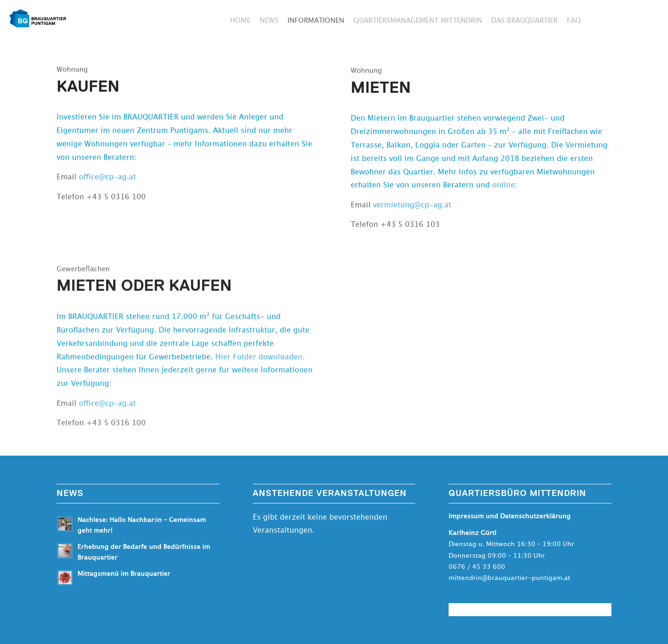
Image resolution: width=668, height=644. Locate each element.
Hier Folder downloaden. (260, 360)
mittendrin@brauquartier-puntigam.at (509, 578)
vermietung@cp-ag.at (412, 206)
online (504, 187)
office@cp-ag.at (107, 178)
